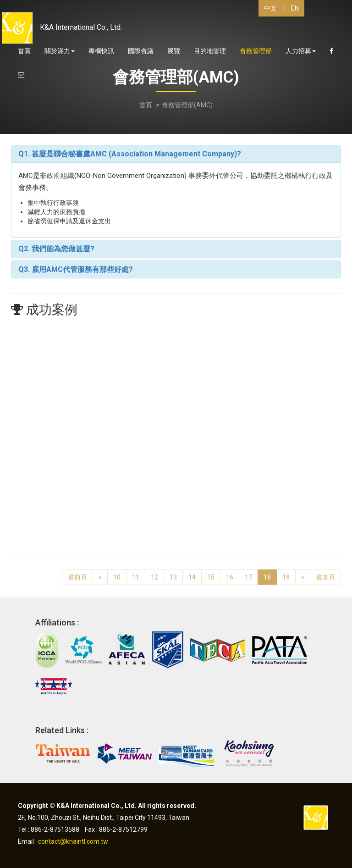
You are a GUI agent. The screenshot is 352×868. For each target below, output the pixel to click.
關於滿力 (60, 51)
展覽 (174, 51)
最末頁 (325, 573)
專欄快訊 (101, 51)
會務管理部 (256, 51)
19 (286, 573)
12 (154, 573)
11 (136, 573)
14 (192, 573)
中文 (270, 8)
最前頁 (77, 573)
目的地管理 (210, 51)
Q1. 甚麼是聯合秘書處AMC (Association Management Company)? (130, 154)
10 (117, 573)
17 (248, 573)
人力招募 (301, 51)
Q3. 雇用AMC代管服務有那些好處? (76, 269)
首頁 (24, 51)
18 (267, 573)
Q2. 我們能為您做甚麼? (56, 249)
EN (295, 8)
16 (230, 573)
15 (211, 573)
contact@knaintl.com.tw (73, 841)
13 (173, 573)
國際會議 (141, 51)
